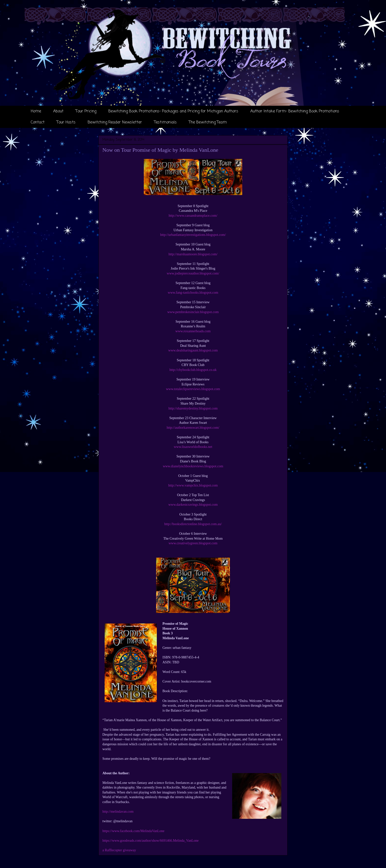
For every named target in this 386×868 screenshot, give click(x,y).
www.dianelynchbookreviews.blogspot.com (193, 466)
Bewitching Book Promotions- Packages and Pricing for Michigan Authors (173, 111)
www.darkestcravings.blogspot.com (193, 505)
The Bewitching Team (208, 122)
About (58, 111)
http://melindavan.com (118, 812)
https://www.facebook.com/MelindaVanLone (133, 831)
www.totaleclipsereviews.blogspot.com (193, 389)
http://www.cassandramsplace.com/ (193, 216)
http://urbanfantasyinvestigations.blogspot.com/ (193, 235)
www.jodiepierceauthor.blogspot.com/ (193, 273)
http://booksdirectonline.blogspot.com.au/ (193, 524)
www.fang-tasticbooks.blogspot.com (193, 293)
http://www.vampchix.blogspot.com (193, 485)
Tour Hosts (66, 122)
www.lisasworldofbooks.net (193, 447)
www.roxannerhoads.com (193, 331)
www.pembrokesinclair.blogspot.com (193, 312)
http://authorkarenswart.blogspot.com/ (193, 428)
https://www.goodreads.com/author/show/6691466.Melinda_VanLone (151, 841)
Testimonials (165, 122)
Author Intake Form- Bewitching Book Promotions (295, 111)
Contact (38, 122)
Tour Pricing (86, 111)
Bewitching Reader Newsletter (115, 122)
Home (36, 111)
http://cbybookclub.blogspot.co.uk (193, 370)
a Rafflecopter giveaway (119, 850)
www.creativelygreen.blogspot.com (193, 543)
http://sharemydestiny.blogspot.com (193, 408)
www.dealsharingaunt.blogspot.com (193, 350)
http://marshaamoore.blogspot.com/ (193, 254)
